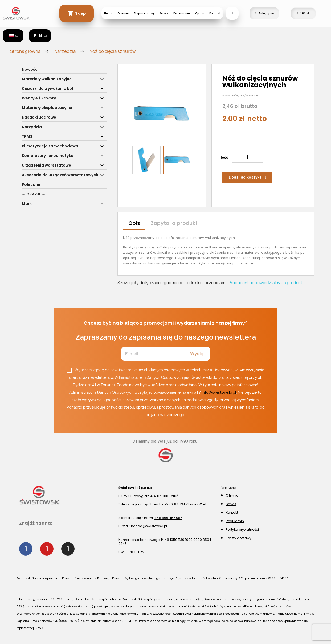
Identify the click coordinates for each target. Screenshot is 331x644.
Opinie (200, 13)
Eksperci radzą (144, 13)
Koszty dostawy (239, 538)
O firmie (123, 13)
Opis (134, 223)
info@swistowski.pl (219, 392)
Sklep (80, 13)
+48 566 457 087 (168, 518)
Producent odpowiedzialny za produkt (265, 283)
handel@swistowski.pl (149, 526)
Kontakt (215, 13)
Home (108, 13)
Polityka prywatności (242, 530)
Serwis (164, 13)
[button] (136, 114)
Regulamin (235, 521)
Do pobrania (182, 13)
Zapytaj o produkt (174, 223)
